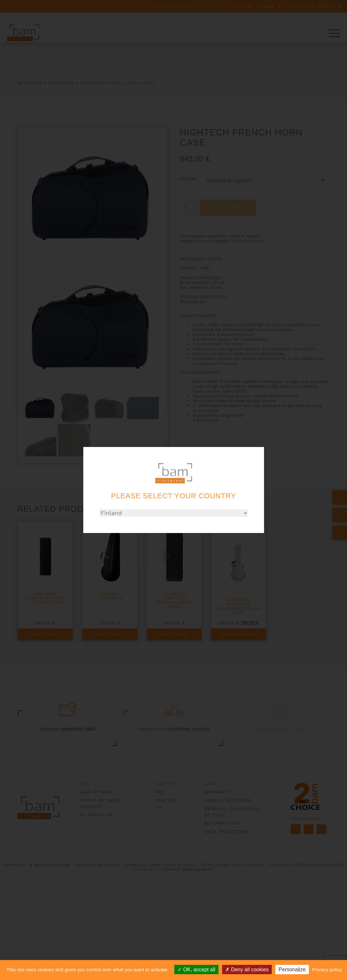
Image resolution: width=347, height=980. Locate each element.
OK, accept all (196, 970)
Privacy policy (327, 970)
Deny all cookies (247, 970)
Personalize (292, 970)
